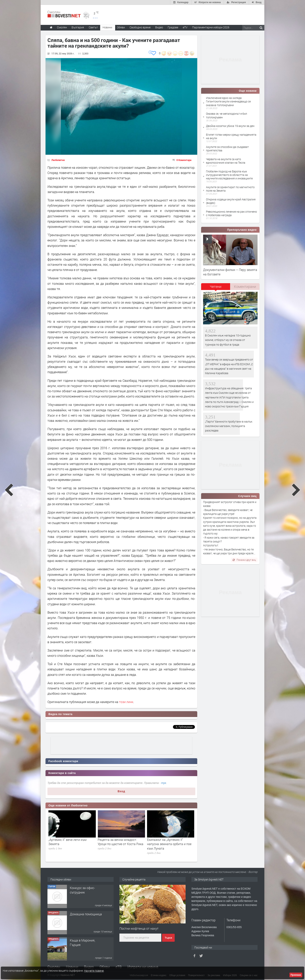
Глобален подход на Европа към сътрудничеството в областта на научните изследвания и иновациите (229, 175)
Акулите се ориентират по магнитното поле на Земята (230, 189)
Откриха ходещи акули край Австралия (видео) (231, 201)
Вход (121, 791)
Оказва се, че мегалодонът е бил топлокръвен (227, 115)
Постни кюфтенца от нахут (139, 928)
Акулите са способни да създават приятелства (227, 149)
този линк (126, 702)
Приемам (296, 975)
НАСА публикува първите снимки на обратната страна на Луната (72, 844)
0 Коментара (184, 160)
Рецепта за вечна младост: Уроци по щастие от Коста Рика (170, 842)
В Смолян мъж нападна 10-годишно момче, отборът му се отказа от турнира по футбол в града (228, 340)
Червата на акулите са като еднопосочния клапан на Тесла (226, 161)
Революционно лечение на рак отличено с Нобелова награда (231, 213)
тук (164, 783)
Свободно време (140, 27)
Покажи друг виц (244, 560)
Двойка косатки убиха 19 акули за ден (230, 126)
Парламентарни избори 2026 (211, 27)
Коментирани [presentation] (245, 286)
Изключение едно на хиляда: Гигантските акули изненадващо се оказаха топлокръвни (228, 101)
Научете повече (94, 971)
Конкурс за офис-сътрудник (82, 916)
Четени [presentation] (216, 286)
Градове (173, 27)
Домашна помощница (86, 940)
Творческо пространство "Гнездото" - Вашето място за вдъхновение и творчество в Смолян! (86, 899)
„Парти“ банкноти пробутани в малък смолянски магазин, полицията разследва (229, 426)
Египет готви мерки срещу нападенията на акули (231, 136)
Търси (168, 938)
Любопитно (58, 160)
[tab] (216, 288)
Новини (107, 27)
